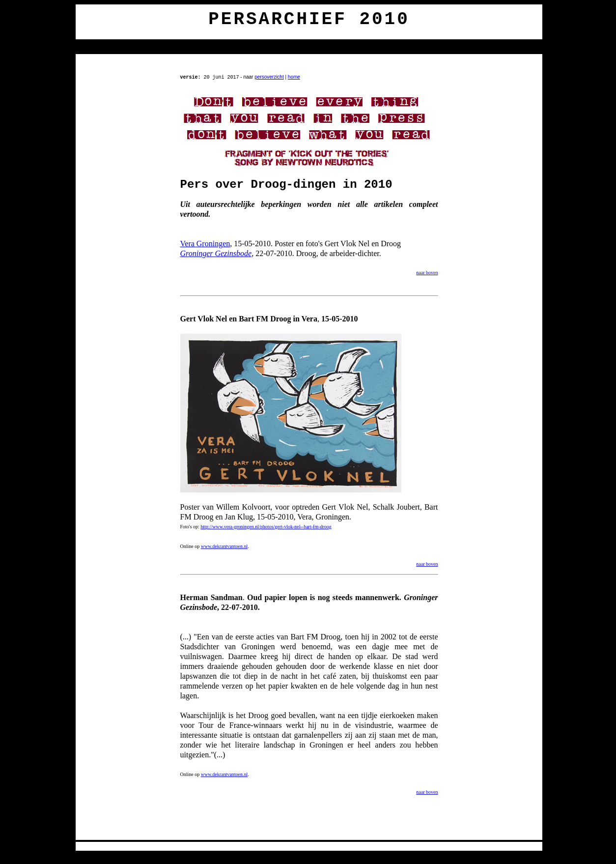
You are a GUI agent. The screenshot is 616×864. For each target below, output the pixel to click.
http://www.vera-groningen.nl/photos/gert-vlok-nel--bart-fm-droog (266, 527)
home (294, 77)
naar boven (427, 273)
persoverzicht (269, 77)
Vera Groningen (205, 244)
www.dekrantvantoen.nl (224, 546)
